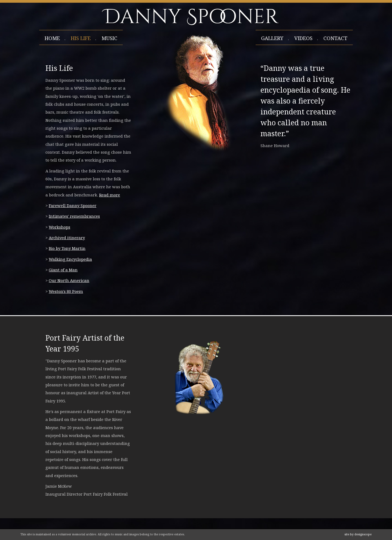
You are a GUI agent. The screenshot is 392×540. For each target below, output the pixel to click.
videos (303, 38)
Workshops (59, 227)
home (52, 38)
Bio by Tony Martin (67, 248)
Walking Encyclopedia (70, 259)
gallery (272, 38)
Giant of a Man (63, 270)
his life (81, 38)
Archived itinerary (67, 238)
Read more (110, 195)
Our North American (69, 280)
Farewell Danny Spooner (73, 205)
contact (335, 38)
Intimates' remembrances (74, 216)
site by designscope (358, 534)
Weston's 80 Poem (66, 291)
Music (109, 38)
